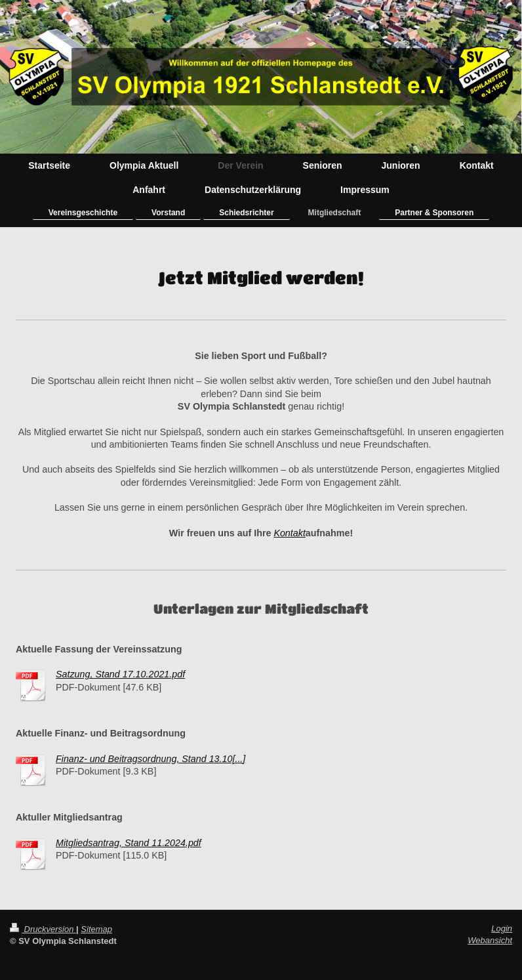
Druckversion (43, 929)
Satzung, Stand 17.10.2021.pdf (120, 674)
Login (502, 928)
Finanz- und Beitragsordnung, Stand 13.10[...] (151, 759)
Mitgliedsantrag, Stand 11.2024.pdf (129, 843)
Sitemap (96, 929)
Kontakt (289, 533)
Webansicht (490, 940)
